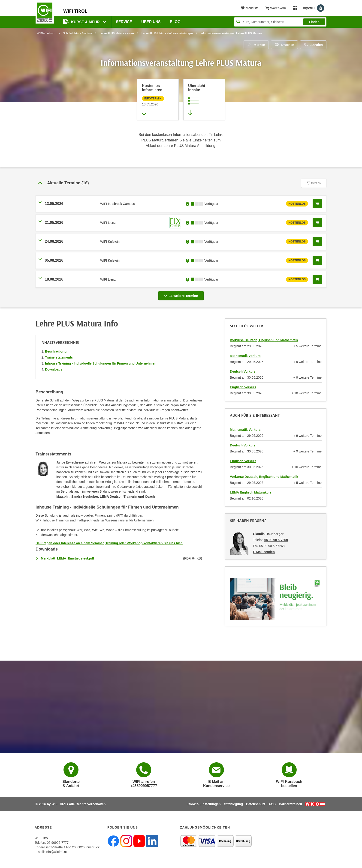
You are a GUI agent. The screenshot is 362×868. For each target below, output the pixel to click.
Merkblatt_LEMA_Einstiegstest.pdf (67, 558)
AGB (272, 804)
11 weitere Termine (182, 294)
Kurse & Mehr (82, 22)
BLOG (175, 22)
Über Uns (151, 22)
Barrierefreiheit (290, 804)
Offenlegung (233, 804)
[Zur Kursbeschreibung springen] (204, 100)
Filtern (314, 183)
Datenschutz (256, 804)
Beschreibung (56, 351)
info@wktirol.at (56, 852)
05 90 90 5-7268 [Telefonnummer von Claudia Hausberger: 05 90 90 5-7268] (276, 540)
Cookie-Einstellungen (204, 804)
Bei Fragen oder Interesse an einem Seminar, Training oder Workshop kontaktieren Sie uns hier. (109, 543)
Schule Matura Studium (77, 33)
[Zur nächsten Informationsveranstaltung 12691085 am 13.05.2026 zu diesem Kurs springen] (158, 100)
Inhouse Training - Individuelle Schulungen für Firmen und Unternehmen (101, 363)
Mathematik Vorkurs (245, 356)
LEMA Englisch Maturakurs (251, 492)
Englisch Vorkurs (243, 387)
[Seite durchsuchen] (280, 22)
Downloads (54, 369)
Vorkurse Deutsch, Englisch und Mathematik (264, 340)
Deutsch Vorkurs (243, 371)
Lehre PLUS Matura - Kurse (117, 33)
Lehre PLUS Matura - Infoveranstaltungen (167, 33)
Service (124, 22)
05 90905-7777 (58, 843)
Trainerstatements (59, 357)
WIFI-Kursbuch (46, 33)
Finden (314, 22)
